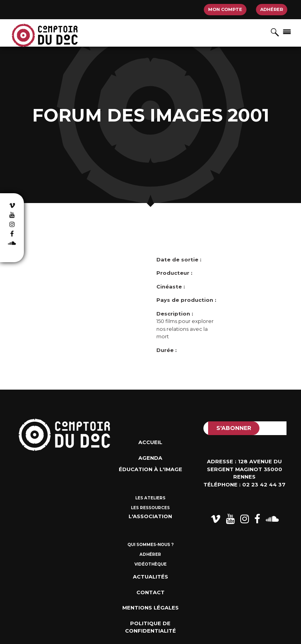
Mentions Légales (150, 608)
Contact (150, 592)
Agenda (150, 458)
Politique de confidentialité (150, 627)
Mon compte (225, 9)
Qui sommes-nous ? (150, 545)
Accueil (150, 442)
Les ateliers (150, 498)
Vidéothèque (150, 564)
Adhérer (272, 9)
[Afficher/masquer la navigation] (287, 31)
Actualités (150, 577)
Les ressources (150, 508)
